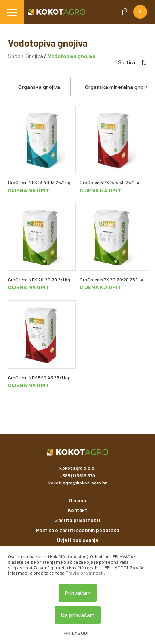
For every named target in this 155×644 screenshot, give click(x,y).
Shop (14, 56)
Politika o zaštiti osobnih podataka (77, 530)
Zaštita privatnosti (77, 520)
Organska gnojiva (39, 87)
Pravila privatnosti (85, 573)
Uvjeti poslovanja (77, 540)
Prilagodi (76, 633)
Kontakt (77, 510)
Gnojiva (34, 56)
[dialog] (77, 595)
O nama (77, 500)
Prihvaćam (78, 593)
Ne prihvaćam (78, 615)
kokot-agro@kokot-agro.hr (77, 483)
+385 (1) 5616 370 (77, 475)
